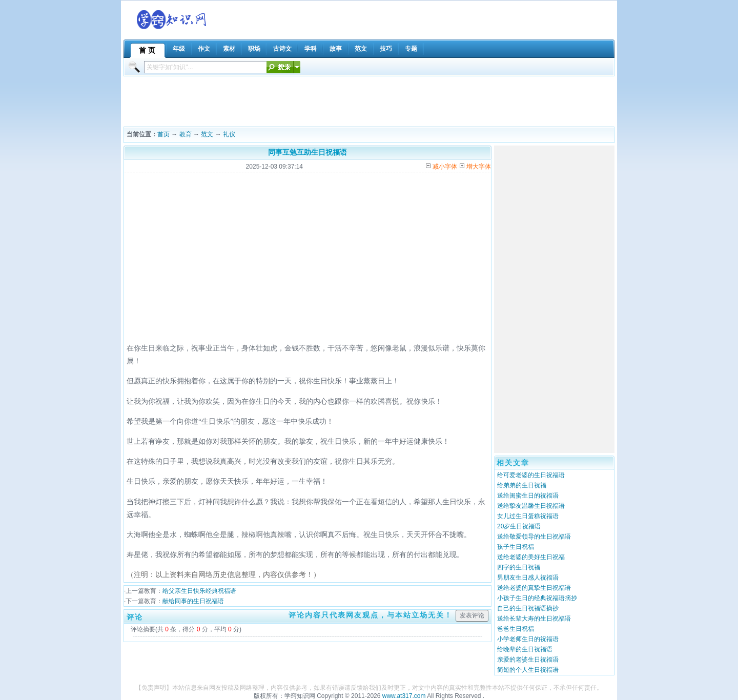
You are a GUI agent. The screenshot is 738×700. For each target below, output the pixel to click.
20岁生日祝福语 (519, 526)
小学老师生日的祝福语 (528, 639)
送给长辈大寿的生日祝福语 (534, 619)
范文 (207, 134)
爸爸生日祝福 (516, 629)
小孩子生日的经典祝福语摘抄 (537, 598)
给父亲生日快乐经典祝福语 (199, 591)
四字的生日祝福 (519, 567)
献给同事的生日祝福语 (193, 601)
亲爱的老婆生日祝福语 (528, 660)
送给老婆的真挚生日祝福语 (534, 588)
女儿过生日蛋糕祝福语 (528, 516)
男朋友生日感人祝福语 (528, 578)
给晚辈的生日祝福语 (525, 649)
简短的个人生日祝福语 (528, 670)
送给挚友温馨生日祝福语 (531, 506)
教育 (186, 134)
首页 (163, 134)
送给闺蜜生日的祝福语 (528, 496)
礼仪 (229, 134)
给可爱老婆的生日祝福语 (531, 475)
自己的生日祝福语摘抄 (528, 608)
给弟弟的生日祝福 (522, 485)
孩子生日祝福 (516, 547)
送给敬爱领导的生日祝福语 (534, 537)
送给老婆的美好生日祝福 (531, 557)
